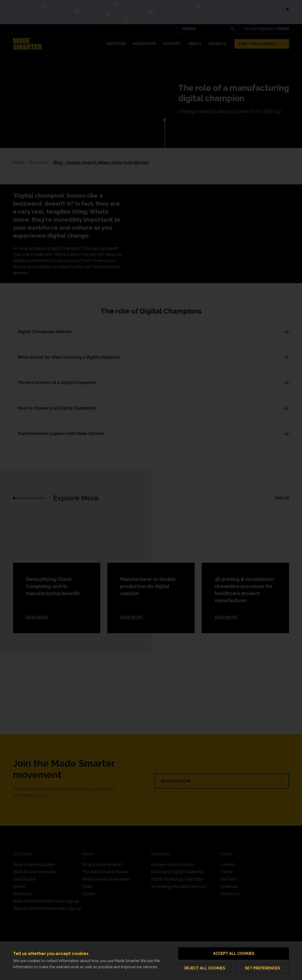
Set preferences (262, 968)
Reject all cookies (205, 968)
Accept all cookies (234, 953)
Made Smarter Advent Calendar (148, 15)
